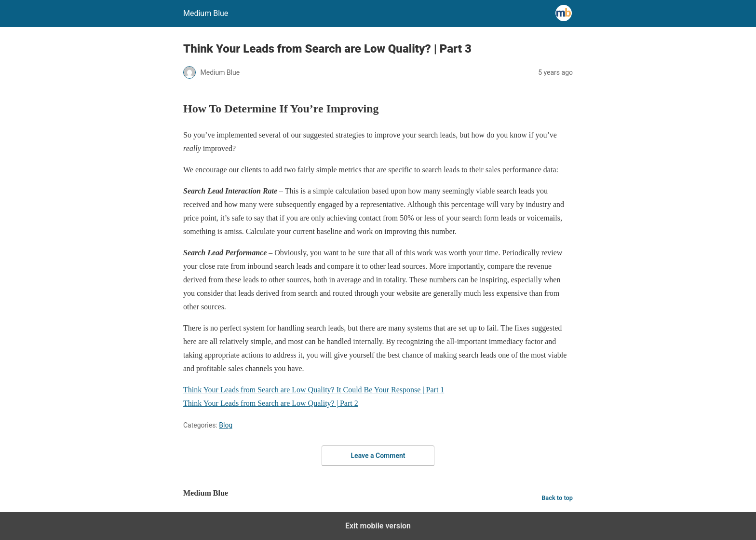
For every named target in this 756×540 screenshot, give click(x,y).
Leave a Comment (378, 456)
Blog (226, 425)
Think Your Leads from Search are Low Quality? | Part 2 (271, 403)
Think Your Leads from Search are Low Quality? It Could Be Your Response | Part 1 (314, 390)
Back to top (557, 498)
